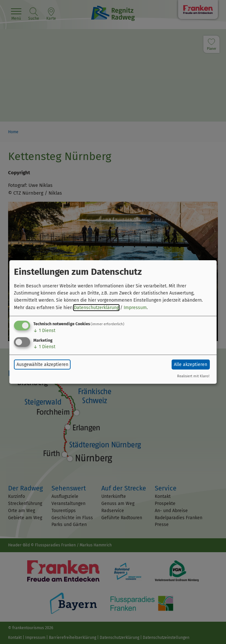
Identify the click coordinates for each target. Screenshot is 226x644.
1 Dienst (44, 331)
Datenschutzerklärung (96, 308)
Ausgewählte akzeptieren (42, 365)
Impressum (135, 308)
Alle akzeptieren (191, 365)
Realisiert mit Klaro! (193, 376)
